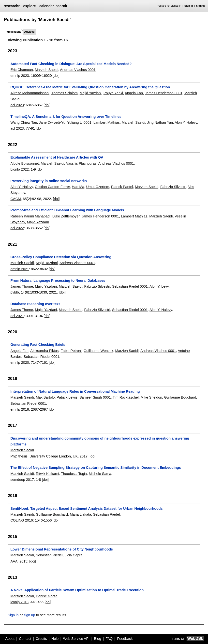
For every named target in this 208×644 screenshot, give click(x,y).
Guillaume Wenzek (98, 351)
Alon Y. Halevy (186, 122)
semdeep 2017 (22, 480)
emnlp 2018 (20, 409)
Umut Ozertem (98, 187)
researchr (12, 6)
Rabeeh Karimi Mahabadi (30, 216)
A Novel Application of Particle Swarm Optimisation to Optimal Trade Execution (77, 590)
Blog (97, 639)
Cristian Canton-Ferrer (52, 187)
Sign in (189, 6)
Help (55, 639)
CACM (15, 199)
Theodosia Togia (74, 474)
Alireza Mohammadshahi (30, 93)
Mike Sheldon (151, 397)
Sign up (201, 6)
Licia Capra (73, 555)
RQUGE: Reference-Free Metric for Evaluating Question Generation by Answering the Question (90, 87)
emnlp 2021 (20, 269)
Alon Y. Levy (159, 286)
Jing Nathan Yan (160, 122)
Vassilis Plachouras (81, 163)
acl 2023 (17, 105)
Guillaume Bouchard (180, 397)
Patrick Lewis (67, 397)
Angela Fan (134, 93)
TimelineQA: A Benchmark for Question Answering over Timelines (66, 117)
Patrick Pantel (122, 187)
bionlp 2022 (19, 169)
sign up (29, 615)
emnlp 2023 (20, 76)
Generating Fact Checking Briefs (38, 345)
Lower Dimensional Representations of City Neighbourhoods (62, 549)
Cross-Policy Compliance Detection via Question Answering (61, 257)
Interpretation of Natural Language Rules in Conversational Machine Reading (75, 391)
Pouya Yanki (113, 93)
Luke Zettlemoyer (66, 216)
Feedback (125, 639)
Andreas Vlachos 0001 (78, 70)
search (61, 6)
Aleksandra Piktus (44, 351)
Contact (25, 639)
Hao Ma (78, 187)
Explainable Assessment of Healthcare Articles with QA (57, 157)
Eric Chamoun (22, 70)
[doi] (56, 76)
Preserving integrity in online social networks (48, 181)
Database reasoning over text (35, 304)
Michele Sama (100, 474)
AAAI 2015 (19, 561)
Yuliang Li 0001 (79, 122)
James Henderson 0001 (164, 93)
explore (29, 6)
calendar (47, 6)
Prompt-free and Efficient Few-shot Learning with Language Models (67, 210)
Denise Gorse (47, 596)
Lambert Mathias (107, 122)
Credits (41, 639)
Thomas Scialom (65, 93)
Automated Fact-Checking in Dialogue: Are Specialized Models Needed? (71, 64)
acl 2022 (17, 228)
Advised (29, 32)
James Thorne (22, 286)
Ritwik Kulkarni (47, 474)
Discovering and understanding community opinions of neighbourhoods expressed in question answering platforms (100, 441)
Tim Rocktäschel (126, 397)
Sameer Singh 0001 (95, 397)
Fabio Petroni (71, 351)
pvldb (15, 292)
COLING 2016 (22, 520)
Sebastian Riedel (106, 514)
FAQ (109, 639)
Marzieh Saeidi (47, 70)
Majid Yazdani (91, 93)
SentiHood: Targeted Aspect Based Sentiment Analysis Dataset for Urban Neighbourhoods (86, 509)
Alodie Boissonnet (24, 163)
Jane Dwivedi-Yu (52, 122)
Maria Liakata (80, 514)
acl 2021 (17, 316)
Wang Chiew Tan (24, 122)
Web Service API (76, 639)
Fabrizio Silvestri (173, 187)
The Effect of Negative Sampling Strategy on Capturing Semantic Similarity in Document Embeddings (96, 468)
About (10, 639)
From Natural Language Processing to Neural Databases (58, 281)
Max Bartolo (45, 397)
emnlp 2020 (20, 362)
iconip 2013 (19, 602)
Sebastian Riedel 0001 (130, 286)
